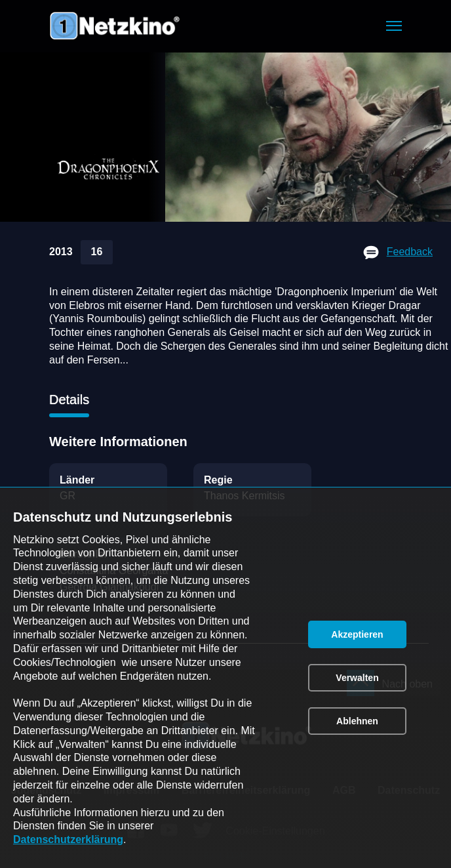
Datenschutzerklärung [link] (68, 839)
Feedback (410, 252)
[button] (394, 26)
